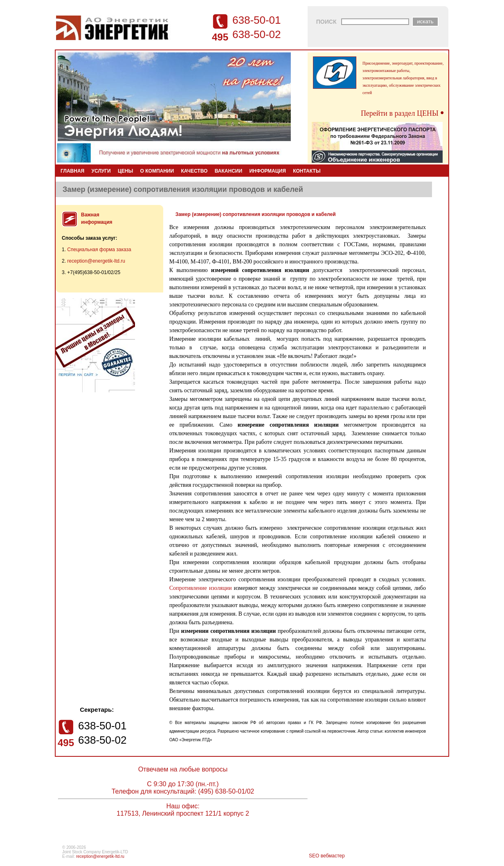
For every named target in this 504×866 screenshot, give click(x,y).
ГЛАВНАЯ (72, 171)
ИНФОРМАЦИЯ (267, 171)
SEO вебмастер (327, 856)
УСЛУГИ (101, 171)
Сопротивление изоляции (201, 588)
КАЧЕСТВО (194, 171)
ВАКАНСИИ (228, 171)
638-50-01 (257, 20)
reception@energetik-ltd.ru (96, 261)
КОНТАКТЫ (307, 171)
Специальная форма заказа (99, 250)
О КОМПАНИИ (157, 171)
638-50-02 (257, 34)
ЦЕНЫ (125, 171)
